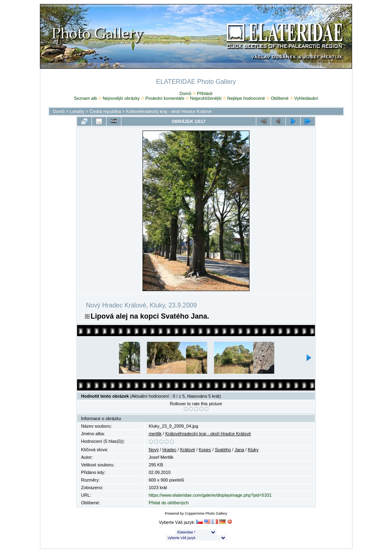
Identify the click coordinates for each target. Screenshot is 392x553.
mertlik (155, 434)
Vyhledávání (306, 98)
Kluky (253, 450)
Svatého (223, 450)
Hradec (169, 450)
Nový (153, 450)
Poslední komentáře (165, 98)
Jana (240, 450)
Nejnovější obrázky (121, 98)
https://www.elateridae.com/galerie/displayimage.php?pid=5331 (210, 495)
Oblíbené (280, 98)
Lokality (77, 111)
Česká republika (105, 111)
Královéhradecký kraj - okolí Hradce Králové (169, 111)
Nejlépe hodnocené (246, 98)
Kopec (205, 450)
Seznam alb (85, 98)
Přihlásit (205, 93)
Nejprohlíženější (206, 98)
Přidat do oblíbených (168, 503)
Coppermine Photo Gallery (206, 513)
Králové (187, 450)
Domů (185, 93)
